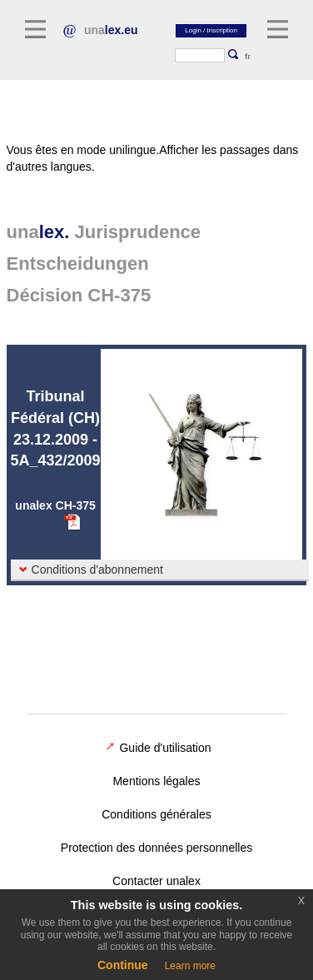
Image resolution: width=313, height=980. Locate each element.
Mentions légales (156, 781)
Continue (123, 965)
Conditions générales (156, 814)
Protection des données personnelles (156, 848)
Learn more (190, 966)
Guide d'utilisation (158, 748)
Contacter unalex (156, 881)
